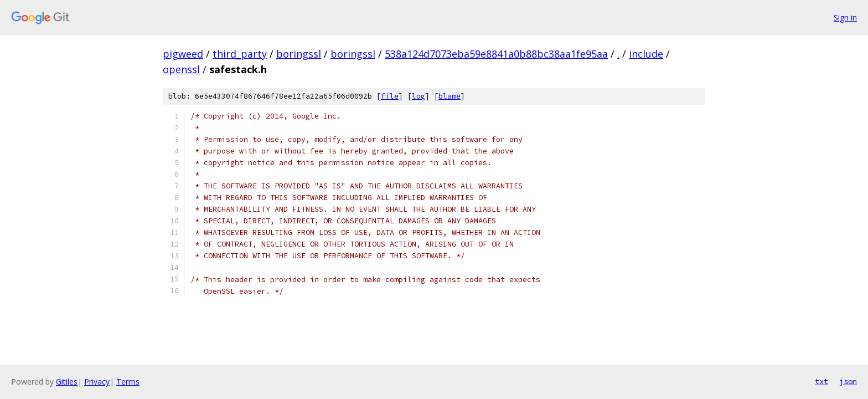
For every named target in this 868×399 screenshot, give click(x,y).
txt (821, 381)
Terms (128, 382)
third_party (240, 54)
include (646, 54)
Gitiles (67, 382)
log (418, 96)
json (848, 381)
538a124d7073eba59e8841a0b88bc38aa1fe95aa (496, 54)
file (390, 96)
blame (449, 96)
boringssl (299, 54)
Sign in (845, 17)
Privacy (97, 382)
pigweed (183, 54)
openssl (181, 69)
